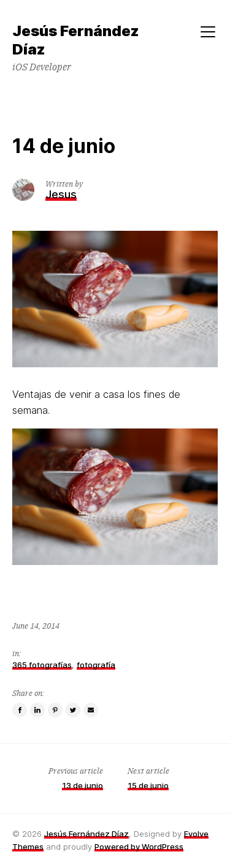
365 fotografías (42, 665)
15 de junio (148, 785)
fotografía (96, 665)
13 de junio (82, 785)
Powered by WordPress (139, 847)
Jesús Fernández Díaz (86, 834)
